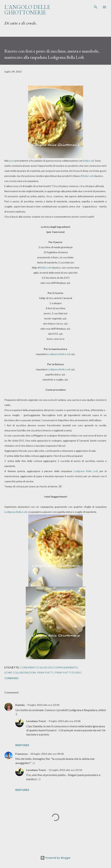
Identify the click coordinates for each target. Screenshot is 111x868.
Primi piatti (45, 672)
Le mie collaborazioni (20, 672)
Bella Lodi (89, 161)
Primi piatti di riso (68, 672)
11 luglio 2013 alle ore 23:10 (65, 770)
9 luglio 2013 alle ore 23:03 (43, 705)
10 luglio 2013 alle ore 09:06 (47, 754)
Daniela (20, 705)
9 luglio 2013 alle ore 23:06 (65, 721)
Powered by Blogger (55, 858)
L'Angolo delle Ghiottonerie (27, 10)
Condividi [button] (11, 678)
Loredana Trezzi (36, 721)
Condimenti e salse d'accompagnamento (49, 667)
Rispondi (22, 745)
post (11, 161)
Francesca (21, 754)
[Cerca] (96, 7)
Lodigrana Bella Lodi (59, 354)
